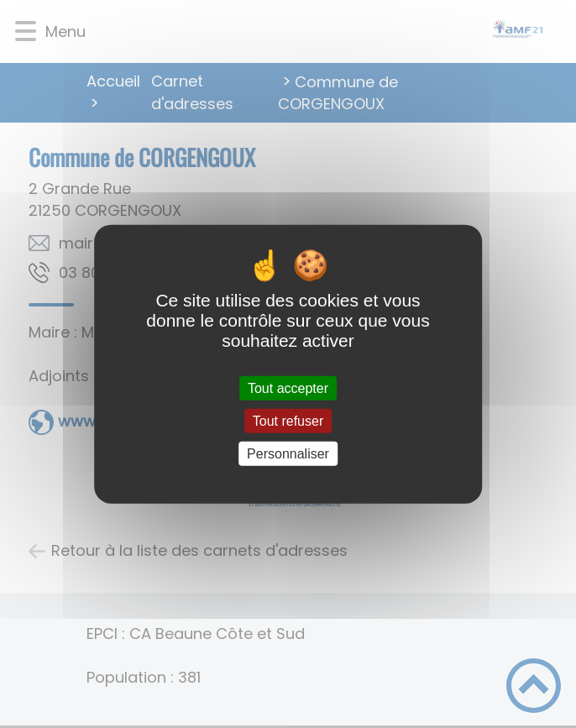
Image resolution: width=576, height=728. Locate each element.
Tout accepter (288, 388)
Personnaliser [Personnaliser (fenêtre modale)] (288, 454)
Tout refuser (288, 420)
